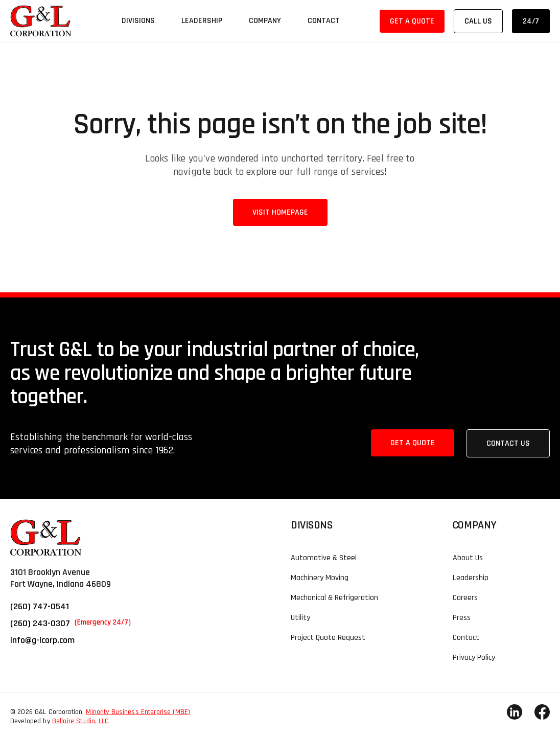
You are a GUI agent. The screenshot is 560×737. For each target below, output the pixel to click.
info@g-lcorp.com (42, 640)
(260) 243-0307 (71, 623)
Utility (300, 618)
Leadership (202, 21)
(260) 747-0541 (40, 606)
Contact (324, 21)
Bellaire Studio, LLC (81, 721)
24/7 (531, 21)
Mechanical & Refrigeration (334, 598)
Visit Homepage (280, 212)
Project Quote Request (328, 638)
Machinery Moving (320, 578)
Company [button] (265, 21)
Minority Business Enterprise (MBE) (138, 712)
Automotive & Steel (324, 558)
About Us (468, 558)
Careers (465, 598)
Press (462, 618)
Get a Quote (412, 21)
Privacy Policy (474, 658)
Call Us (478, 21)
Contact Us (508, 443)
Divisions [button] (138, 21)
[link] (41, 21)
